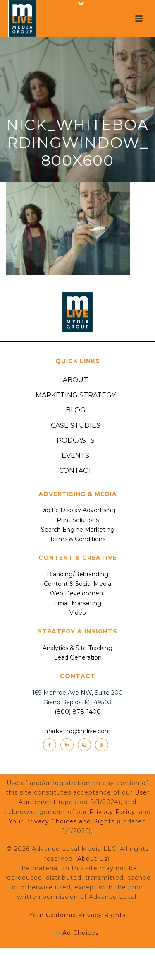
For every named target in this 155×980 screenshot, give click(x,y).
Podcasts (76, 440)
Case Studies (76, 425)
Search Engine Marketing (78, 530)
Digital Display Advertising (78, 510)
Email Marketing (77, 603)
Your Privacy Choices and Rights (62, 821)
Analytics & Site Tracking (77, 648)
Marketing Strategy (76, 395)
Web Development (77, 593)
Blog (76, 410)
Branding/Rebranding (77, 574)
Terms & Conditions (77, 539)
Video (78, 613)
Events (75, 456)
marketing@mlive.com (77, 731)
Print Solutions (78, 520)
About (75, 380)
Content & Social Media (77, 584)
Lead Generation (78, 657)
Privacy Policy (112, 812)
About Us (92, 859)
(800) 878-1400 (78, 712)
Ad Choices (78, 933)
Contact (76, 471)
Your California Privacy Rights (77, 915)
